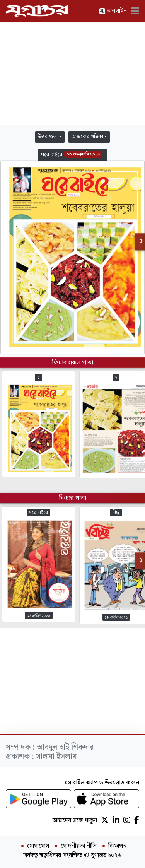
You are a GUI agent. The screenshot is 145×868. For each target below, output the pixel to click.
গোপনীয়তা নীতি (79, 846)
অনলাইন (113, 11)
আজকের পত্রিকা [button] (87, 137)
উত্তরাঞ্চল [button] (48, 137)
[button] (72, 155)
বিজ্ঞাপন (117, 846)
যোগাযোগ (38, 846)
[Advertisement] (73, 73)
